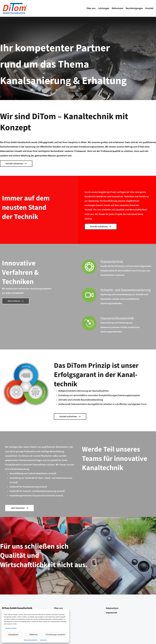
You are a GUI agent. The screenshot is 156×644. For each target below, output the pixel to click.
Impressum (43, 640)
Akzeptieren (13, 635)
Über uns (58, 608)
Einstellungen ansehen (55, 635)
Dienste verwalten (11, 628)
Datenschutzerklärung (31, 640)
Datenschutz (112, 608)
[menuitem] (91, 8)
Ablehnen (33, 635)
